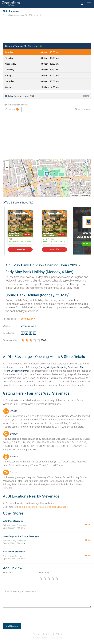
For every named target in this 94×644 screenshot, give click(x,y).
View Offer (20, 249)
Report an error (83, 109)
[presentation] (26, 617)
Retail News (57, 638)
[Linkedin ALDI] (34, 333)
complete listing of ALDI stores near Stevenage (43, 507)
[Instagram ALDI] (30, 333)
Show (86, 96)
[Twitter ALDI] (27, 333)
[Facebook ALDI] (23, 333)
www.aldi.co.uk (28, 326)
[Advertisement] (47, 33)
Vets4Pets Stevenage (13, 521)
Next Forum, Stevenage (14, 552)
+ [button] (7, 163)
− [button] (7, 168)
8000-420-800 (28, 319)
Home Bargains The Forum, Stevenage (21, 536)
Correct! (12, 109)
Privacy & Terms (39, 638)
